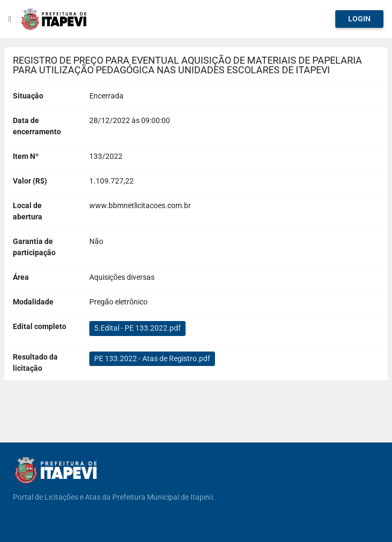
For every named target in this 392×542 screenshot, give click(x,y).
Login (359, 19)
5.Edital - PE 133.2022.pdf (137, 328)
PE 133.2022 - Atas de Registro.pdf (152, 358)
